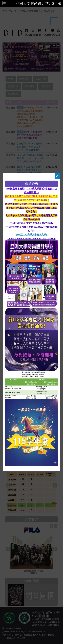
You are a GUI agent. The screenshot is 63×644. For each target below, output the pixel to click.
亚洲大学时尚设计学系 (34, 3)
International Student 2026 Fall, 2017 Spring (32, 238)
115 (12, 223)
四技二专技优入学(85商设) (39, 223)
